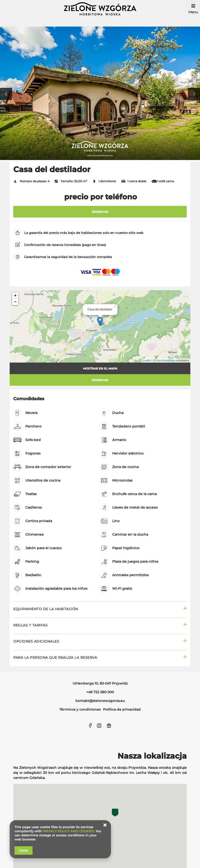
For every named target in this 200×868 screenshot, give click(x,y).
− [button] (15, 302)
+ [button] (15, 296)
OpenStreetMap (165, 360)
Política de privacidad (122, 709)
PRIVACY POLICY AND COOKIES (68, 831)
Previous (6, 94)
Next (194, 94)
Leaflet (147, 360)
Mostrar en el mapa (100, 368)
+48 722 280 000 (100, 692)
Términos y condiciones (80, 709)
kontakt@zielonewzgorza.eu (100, 701)
